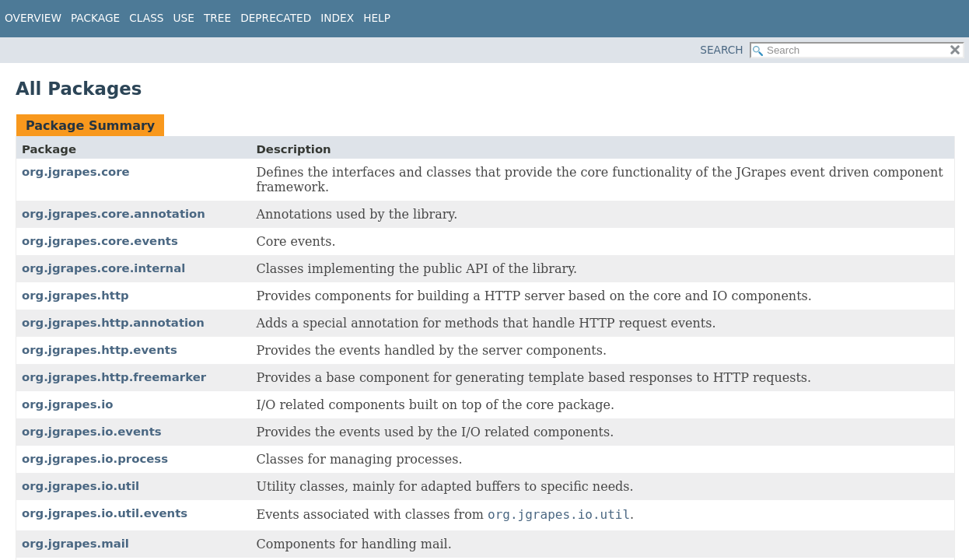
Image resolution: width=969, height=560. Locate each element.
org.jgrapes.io (68, 404)
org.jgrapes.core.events (100, 241)
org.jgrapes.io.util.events (105, 513)
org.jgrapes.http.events (100, 350)
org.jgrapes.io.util (80, 486)
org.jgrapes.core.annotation (114, 214)
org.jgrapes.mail (75, 544)
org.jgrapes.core (76, 172)
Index (337, 18)
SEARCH (721, 50)
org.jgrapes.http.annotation (113, 323)
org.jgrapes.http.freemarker (114, 377)
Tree (217, 18)
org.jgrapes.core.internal (103, 268)
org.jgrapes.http (75, 296)
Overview (33, 18)
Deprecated (276, 18)
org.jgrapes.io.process (95, 459)
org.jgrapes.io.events (92, 432)
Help (377, 18)
